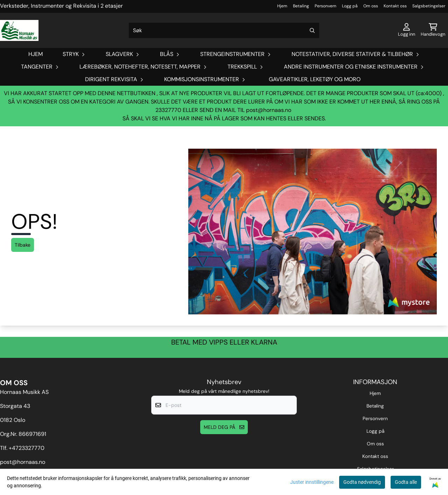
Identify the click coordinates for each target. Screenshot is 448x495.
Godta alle (406, 482)
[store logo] (19, 30)
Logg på (350, 6)
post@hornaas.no (269, 110)
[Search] (312, 30)
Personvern (325, 6)
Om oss (371, 6)
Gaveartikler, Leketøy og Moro (315, 79)
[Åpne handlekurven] (433, 30)
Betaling (301, 6)
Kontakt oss (395, 6)
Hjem (282, 6)
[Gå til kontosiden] (407, 30)
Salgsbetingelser (429, 6)
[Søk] (224, 30)
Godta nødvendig (362, 482)
